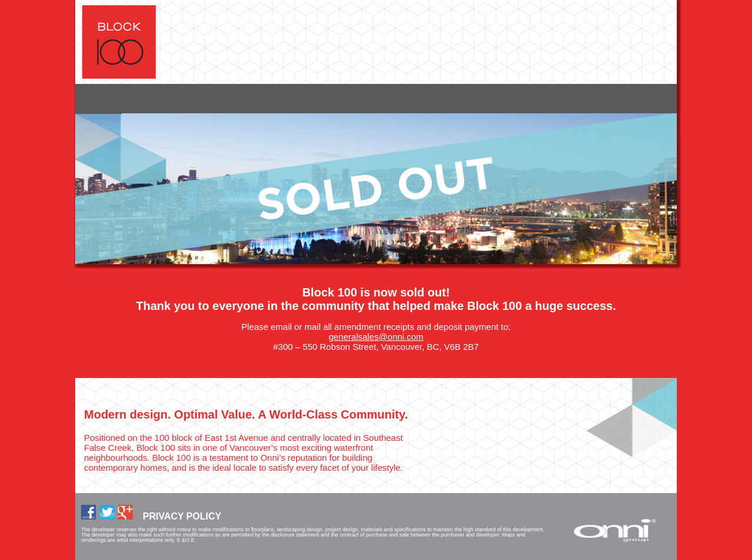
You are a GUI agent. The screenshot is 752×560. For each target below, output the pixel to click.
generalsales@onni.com (376, 337)
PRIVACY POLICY (182, 516)
